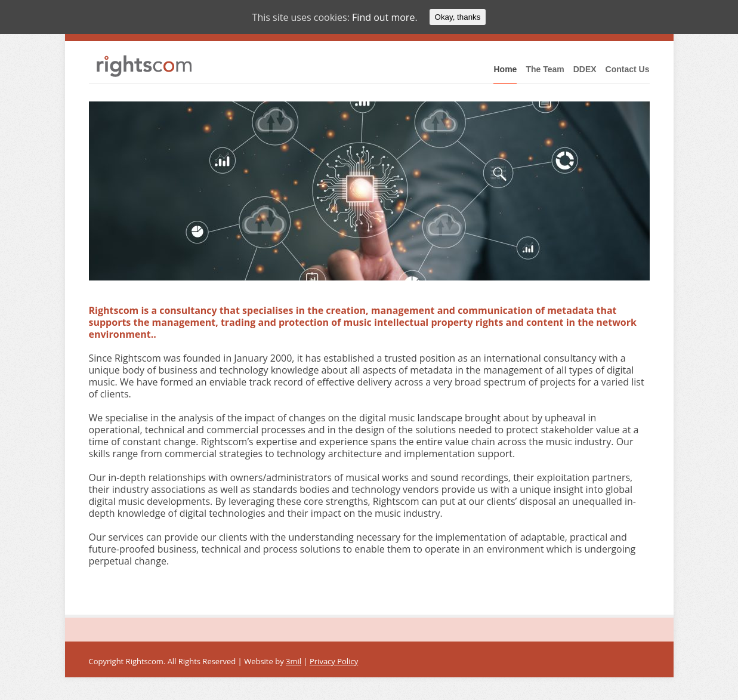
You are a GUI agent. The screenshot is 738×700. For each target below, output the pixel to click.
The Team (545, 69)
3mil (294, 661)
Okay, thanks (458, 17)
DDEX (585, 69)
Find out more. (385, 17)
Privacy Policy (334, 661)
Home (505, 69)
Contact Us (628, 69)
